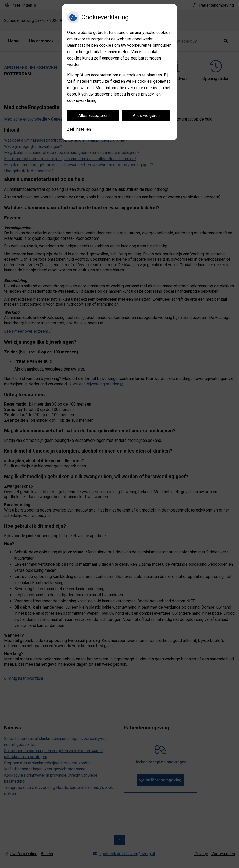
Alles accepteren (93, 116)
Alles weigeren (146, 116)
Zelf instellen (79, 129)
